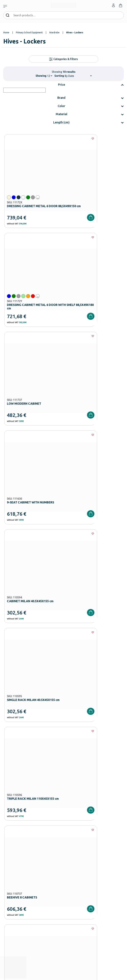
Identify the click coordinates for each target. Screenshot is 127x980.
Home (6, 32)
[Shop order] (78, 76)
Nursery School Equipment (16, 842)
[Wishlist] (57, 139)
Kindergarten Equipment (15, 848)
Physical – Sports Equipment (17, 869)
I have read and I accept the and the (63, 778)
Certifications (70, 848)
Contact (67, 901)
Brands (67, 858)
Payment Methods (12, 895)
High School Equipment (15, 858)
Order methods (11, 890)
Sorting (59, 76)
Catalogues (69, 853)
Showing (41, 76)
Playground (9, 864)
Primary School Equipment (29, 32)
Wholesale (68, 869)
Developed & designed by (64, 976)
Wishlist (67, 895)
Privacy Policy (101, 778)
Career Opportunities (74, 864)
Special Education (12, 874)
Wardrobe (54, 32)
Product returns (11, 906)
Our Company (70, 842)
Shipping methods (12, 901)
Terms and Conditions (67, 778)
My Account (69, 890)
